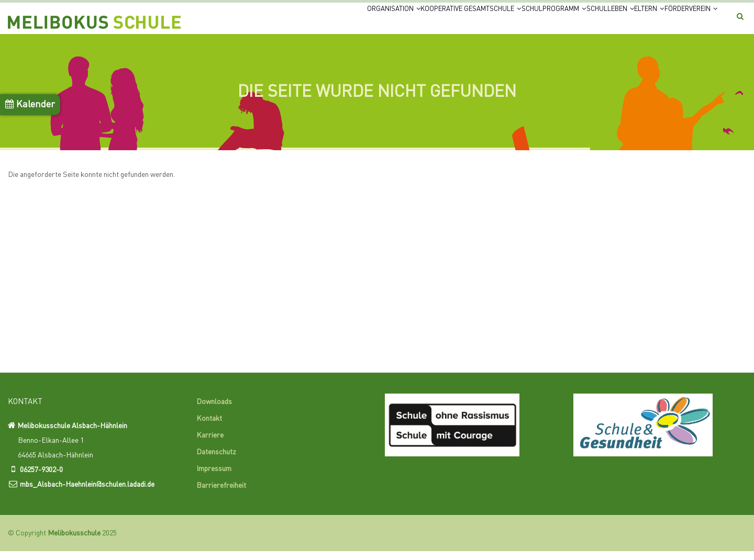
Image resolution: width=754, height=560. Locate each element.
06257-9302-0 (41, 479)
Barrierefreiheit (221, 495)
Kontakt (209, 428)
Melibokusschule (74, 542)
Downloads (214, 411)
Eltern (621, 22)
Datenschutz (216, 461)
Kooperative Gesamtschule (387, 22)
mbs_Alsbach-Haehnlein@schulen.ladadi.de (87, 494)
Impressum (214, 478)
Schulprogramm (491, 22)
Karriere (210, 444)
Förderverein (680, 22)
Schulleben (566, 22)
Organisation (291, 22)
